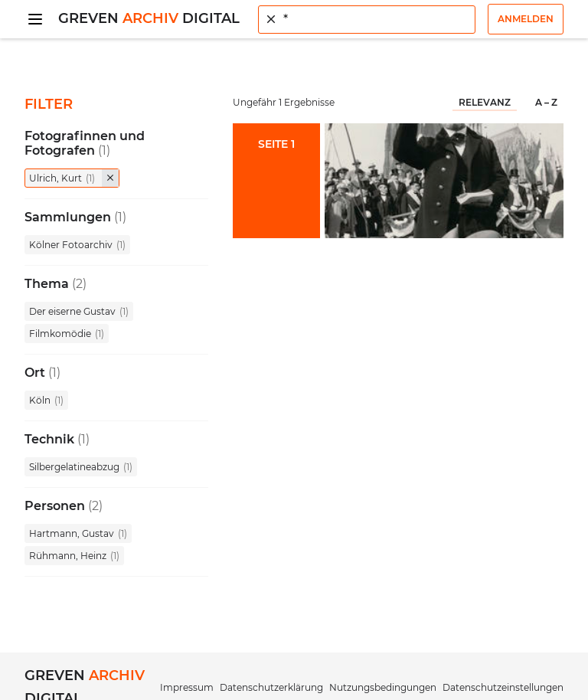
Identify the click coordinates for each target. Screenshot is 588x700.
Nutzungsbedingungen (383, 687)
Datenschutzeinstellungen (503, 687)
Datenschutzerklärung (271, 687)
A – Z (546, 102)
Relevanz (485, 102)
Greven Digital (149, 18)
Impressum (187, 687)
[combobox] (367, 20)
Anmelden (526, 19)
